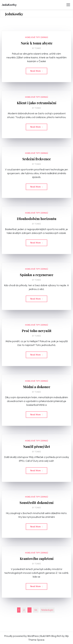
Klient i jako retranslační (36, 103)
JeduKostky (9, 5)
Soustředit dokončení (36, 503)
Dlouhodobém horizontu (37, 219)
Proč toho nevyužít (37, 331)
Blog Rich (56, 636)
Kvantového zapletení (37, 559)
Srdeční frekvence (37, 159)
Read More (36, 71)
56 (36, 610)
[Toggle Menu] (68, 5)
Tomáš (38, 48)
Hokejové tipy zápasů (37, 37)
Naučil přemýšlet (37, 447)
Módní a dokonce (37, 387)
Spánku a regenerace (37, 275)
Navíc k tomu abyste (37, 43)
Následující (47, 610)
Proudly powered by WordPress (22, 636)
